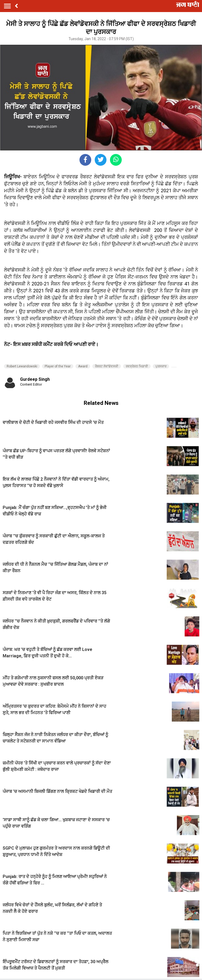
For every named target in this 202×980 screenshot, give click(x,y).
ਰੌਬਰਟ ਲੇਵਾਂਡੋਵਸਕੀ (107, 366)
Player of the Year (58, 366)
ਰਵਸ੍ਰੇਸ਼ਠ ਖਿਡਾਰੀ (137, 366)
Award (83, 366)
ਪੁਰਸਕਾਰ (161, 366)
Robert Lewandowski (22, 366)
